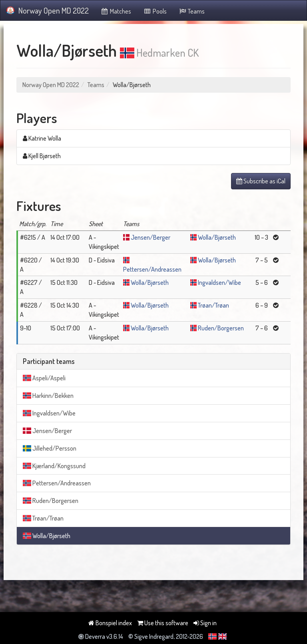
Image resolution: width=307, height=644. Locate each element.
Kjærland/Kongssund (54, 466)
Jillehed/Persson (50, 448)
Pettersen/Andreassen (152, 269)
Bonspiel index (110, 623)
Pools (155, 11)
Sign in (205, 623)
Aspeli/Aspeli (44, 378)
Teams (192, 11)
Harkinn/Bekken (48, 396)
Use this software (163, 623)
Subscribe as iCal (261, 181)
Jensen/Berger (151, 237)
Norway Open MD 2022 (48, 10)
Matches (116, 11)
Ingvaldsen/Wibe (219, 282)
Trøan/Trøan (213, 305)
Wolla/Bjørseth (217, 237)
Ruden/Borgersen (221, 328)
